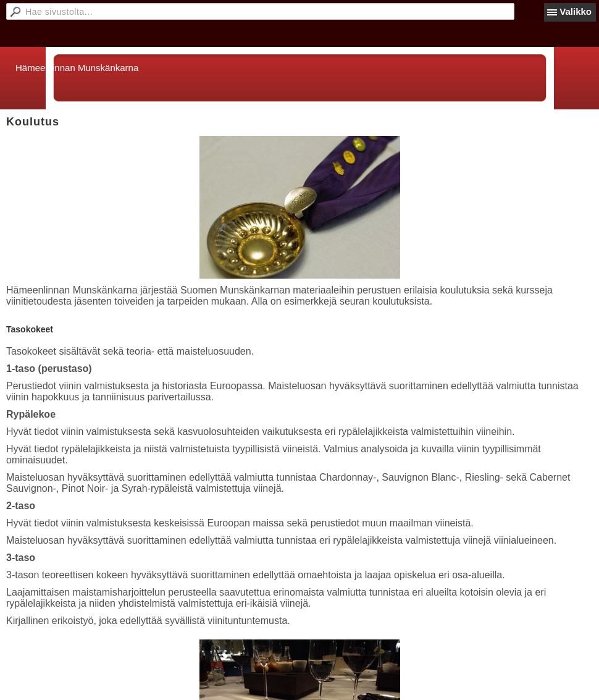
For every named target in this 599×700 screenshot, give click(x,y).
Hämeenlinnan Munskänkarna (77, 68)
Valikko (576, 11)
